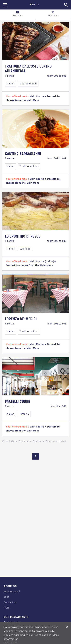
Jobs (6, 597)
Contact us (10, 603)
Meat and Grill (28, 84)
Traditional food (29, 166)
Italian (10, 84)
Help (7, 608)
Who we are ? (12, 592)
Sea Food (25, 249)
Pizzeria (24, 414)
